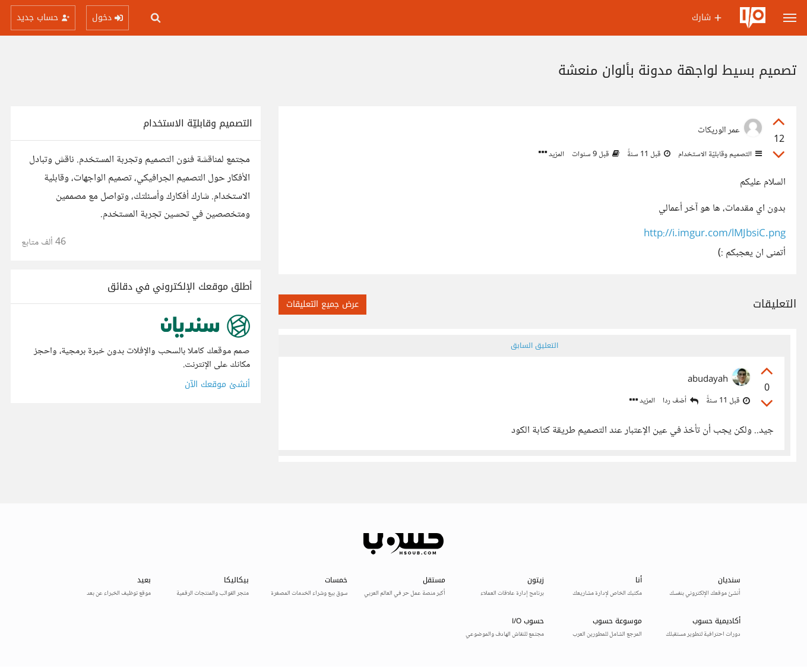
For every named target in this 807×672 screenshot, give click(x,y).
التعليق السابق (534, 345)
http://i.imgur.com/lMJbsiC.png (715, 234)
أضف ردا (681, 401)
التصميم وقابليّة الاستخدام (719, 154)
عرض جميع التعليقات (322, 304)
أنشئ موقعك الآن (217, 384)
